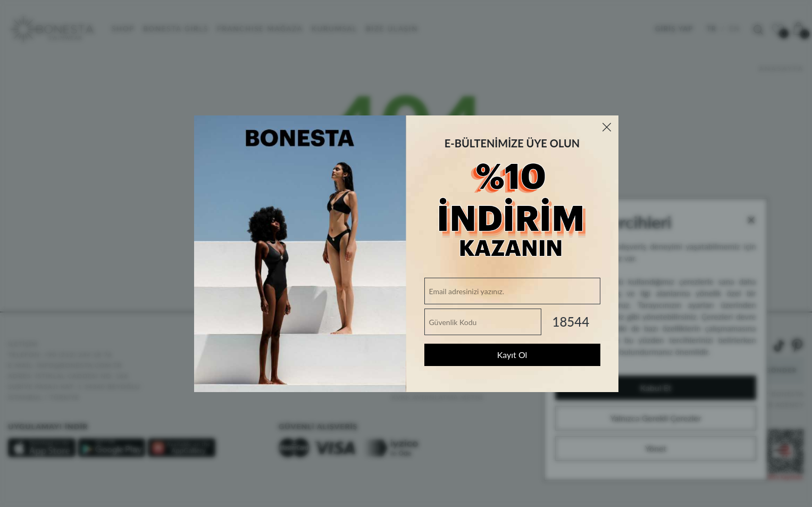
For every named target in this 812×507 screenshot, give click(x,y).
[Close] (607, 127)
